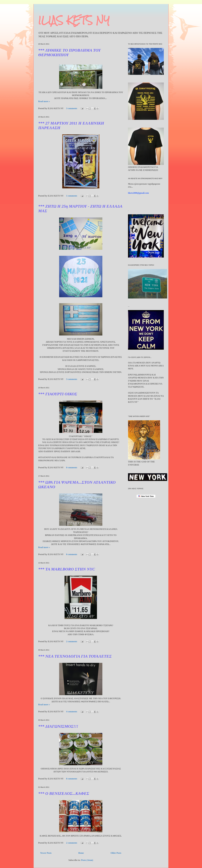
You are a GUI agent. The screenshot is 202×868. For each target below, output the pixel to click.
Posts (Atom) (87, 860)
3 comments (72, 108)
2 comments (72, 641)
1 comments (72, 196)
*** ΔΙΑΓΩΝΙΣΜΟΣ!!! (58, 726)
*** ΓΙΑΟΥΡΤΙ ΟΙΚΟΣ (58, 394)
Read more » (44, 101)
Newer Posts (46, 853)
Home (81, 853)
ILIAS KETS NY (74, 20)
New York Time (146, 496)
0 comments (72, 467)
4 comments (72, 712)
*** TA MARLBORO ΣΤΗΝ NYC (67, 569)
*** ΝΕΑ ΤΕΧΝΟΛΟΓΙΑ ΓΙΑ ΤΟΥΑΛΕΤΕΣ (75, 656)
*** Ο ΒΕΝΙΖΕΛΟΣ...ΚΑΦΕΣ (64, 793)
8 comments (72, 779)
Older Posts (116, 853)
